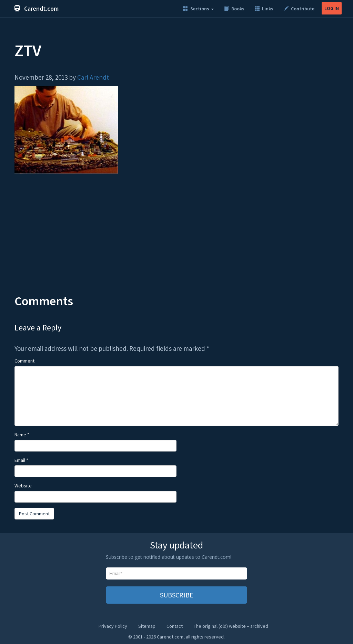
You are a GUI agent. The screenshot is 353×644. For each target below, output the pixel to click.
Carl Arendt (93, 77)
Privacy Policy (113, 626)
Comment (24, 361)
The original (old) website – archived (231, 626)
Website (23, 486)
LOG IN (332, 8)
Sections (198, 9)
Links (264, 9)
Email (21, 460)
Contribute (299, 9)
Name (22, 435)
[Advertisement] (176, 239)
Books (234, 9)
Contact (175, 626)
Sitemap (147, 626)
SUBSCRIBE (177, 595)
